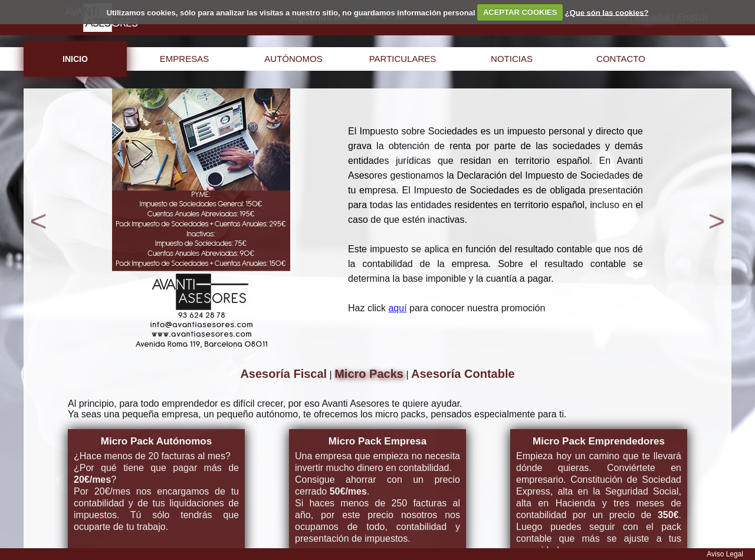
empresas (184, 59)
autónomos (293, 59)
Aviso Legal (725, 554)
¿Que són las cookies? (607, 12)
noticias (512, 59)
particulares (403, 59)
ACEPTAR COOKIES (520, 12)
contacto (621, 59)
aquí (397, 308)
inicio (75, 59)
